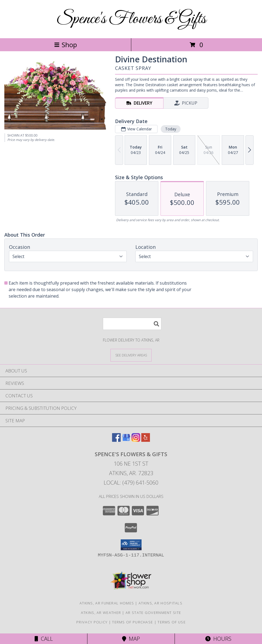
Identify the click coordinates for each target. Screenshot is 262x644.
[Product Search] (132, 324)
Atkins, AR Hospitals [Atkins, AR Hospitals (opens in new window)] (161, 603)
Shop (65, 45)
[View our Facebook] (116, 440)
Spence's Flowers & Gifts (131, 19)
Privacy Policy (92, 622)
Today (171, 129)
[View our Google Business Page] (126, 440)
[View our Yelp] (146, 440)
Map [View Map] (131, 639)
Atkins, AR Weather (101, 613)
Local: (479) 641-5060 (131, 483)
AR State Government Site (153, 613)
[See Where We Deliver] (131, 355)
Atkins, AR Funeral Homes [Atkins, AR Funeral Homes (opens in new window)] (107, 603)
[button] (131, 545)
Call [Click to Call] (44, 639)
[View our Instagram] (136, 440)
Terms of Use (172, 622)
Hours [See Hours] (218, 639)
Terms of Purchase (132, 622)
